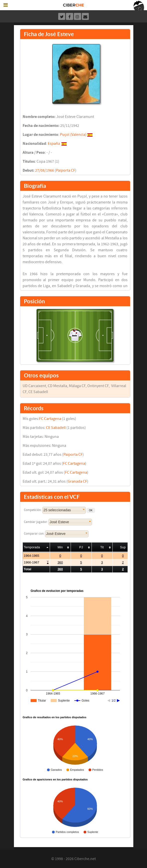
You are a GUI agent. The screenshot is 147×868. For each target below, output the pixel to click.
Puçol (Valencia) (73, 135)
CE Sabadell (56, 428)
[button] (91, 510)
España (54, 144)
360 (60, 562)
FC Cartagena (50, 419)
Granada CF (77, 481)
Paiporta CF (66, 170)
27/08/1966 (45, 170)
